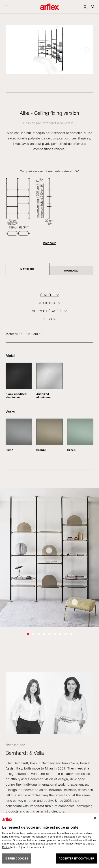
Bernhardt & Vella (55, 123)
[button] (88, 49)
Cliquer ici (22, 844)
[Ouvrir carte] (6, 7)
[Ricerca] (93, 7)
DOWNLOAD (71, 271)
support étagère (47, 311)
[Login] (85, 7)
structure (47, 303)
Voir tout (49, 243)
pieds (47, 319)
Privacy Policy (73, 844)
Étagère (47, 295)
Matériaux (27, 269)
